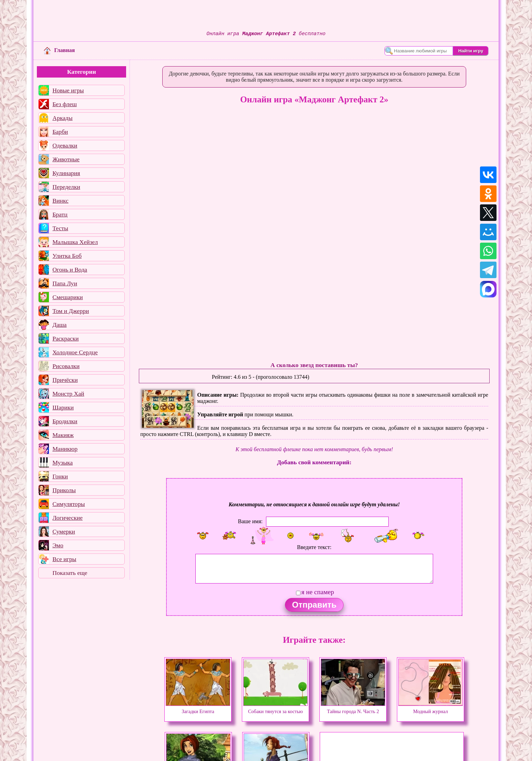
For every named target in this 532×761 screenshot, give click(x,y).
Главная (59, 50)
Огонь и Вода (70, 270)
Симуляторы (69, 504)
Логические (68, 518)
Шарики (63, 407)
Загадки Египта (198, 708)
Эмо (58, 545)
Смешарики (68, 297)
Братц (60, 214)
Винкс (60, 201)
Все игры (64, 559)
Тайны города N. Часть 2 (353, 708)
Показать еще (70, 573)
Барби (60, 132)
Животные (66, 159)
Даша (59, 325)
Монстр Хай (68, 394)
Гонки (60, 476)
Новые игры (68, 90)
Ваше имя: (250, 521)
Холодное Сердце (75, 352)
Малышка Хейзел (75, 242)
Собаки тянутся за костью (275, 708)
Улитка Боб (67, 256)
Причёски (65, 380)
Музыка (63, 463)
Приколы (64, 490)
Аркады (62, 118)
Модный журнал (431, 708)
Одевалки (65, 145)
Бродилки (65, 421)
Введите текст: (314, 547)
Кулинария (66, 173)
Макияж (63, 435)
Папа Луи (65, 283)
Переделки (66, 187)
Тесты (60, 228)
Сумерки (64, 531)
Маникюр (65, 449)
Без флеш (65, 104)
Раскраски (65, 338)
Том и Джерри (71, 311)
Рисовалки (66, 366)
